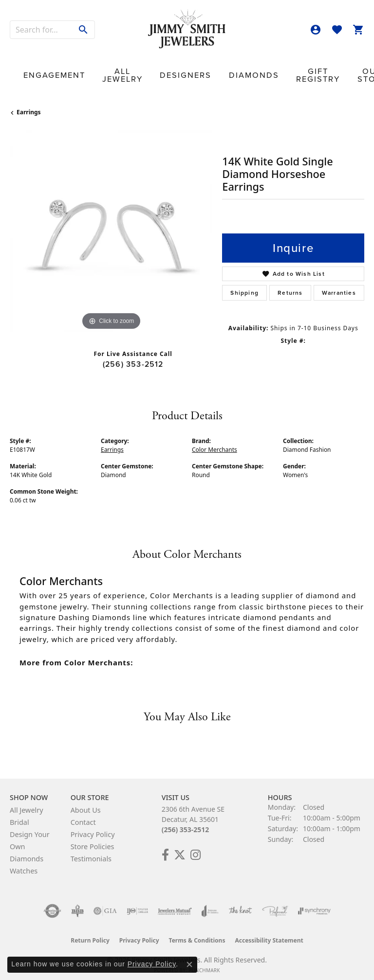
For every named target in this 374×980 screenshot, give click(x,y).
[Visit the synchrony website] (314, 904)
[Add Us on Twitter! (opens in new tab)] (180, 848)
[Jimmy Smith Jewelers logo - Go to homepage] (187, 29)
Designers (147, 70)
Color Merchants (215, 442)
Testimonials (91, 851)
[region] (111, 224)
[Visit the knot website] (240, 904)
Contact (337, 70)
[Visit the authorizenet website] (52, 904)
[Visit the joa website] (210, 904)
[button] (316, 30)
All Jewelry (98, 70)
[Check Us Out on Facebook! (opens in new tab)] (165, 848)
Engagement (45, 70)
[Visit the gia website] (105, 904)
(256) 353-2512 (133, 357)
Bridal (19, 815)
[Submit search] (84, 30)
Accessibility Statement (269, 933)
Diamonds (198, 70)
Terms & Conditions (197, 933)
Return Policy (90, 933)
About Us (86, 803)
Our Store (294, 70)
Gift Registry (248, 70)
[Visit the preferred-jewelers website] (275, 904)
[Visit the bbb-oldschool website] (77, 904)
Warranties (339, 285)
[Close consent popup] (189, 964)
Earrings (29, 105)
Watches (24, 864)
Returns (290, 285)
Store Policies (93, 839)
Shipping (244, 285)
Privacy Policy (93, 827)
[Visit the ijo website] (138, 904)
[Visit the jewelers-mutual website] (175, 904)
